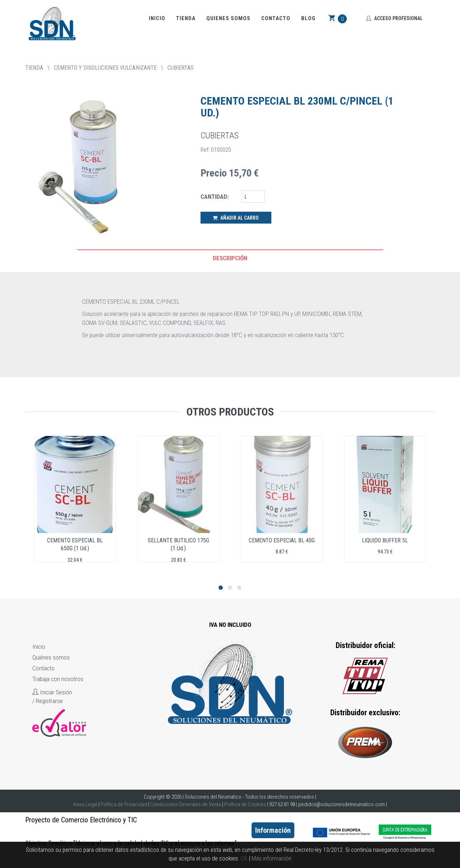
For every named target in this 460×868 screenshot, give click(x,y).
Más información (272, 858)
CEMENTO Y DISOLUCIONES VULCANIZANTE (105, 68)
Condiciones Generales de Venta (186, 804)
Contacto (276, 18)
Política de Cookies (245, 804)
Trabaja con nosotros (58, 679)
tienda (34, 68)
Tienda (186, 18)
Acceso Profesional (394, 18)
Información (273, 830)
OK (244, 858)
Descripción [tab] (230, 258)
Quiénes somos (51, 657)
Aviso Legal (85, 804)
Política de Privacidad (124, 804)
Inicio (157, 18)
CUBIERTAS (181, 68)
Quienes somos (228, 18)
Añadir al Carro (236, 218)
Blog (308, 18)
